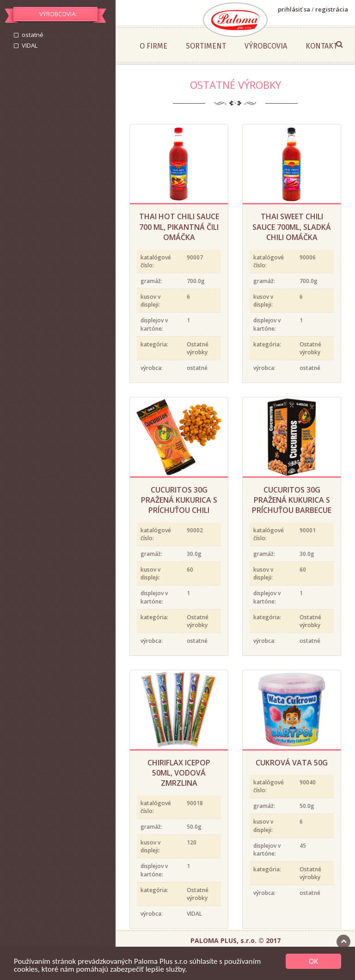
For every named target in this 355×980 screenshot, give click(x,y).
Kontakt (321, 46)
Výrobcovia (266, 46)
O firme (153, 46)
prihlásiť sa (294, 9)
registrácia (332, 9)
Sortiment (206, 46)
